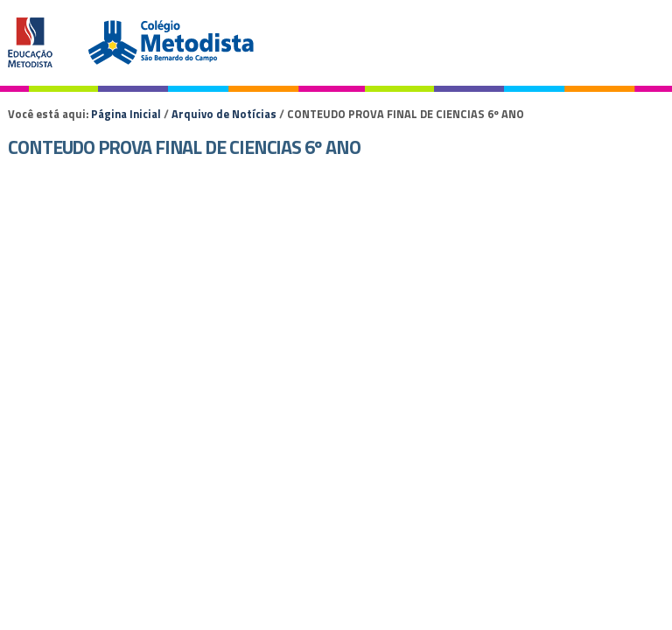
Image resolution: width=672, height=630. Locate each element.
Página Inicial (126, 114)
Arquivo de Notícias (224, 114)
